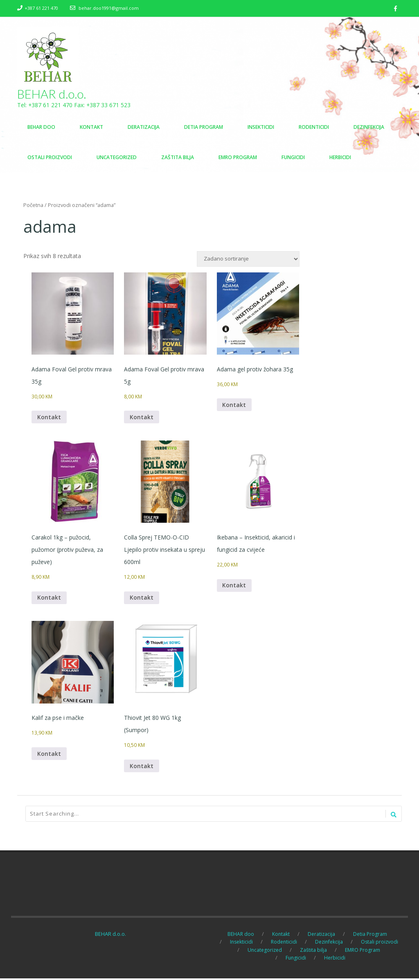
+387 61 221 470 (41, 8)
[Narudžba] (248, 259)
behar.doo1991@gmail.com (109, 8)
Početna (33, 205)
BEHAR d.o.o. (52, 94)
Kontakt (49, 418)
